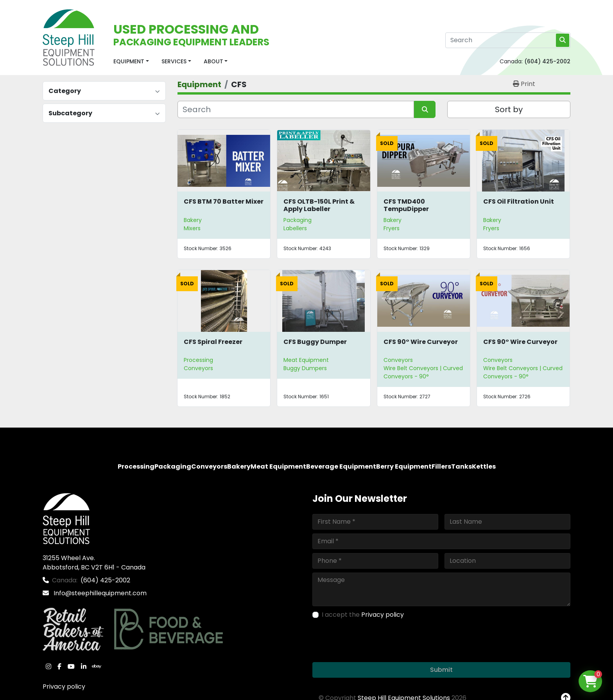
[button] (131, 62)
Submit (441, 670)
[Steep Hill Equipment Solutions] (66, 518)
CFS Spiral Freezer (213, 342)
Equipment (129, 61)
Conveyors (398, 360)
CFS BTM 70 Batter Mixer (224, 201)
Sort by (509, 109)
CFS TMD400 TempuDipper (406, 205)
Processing (198, 360)
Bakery (193, 220)
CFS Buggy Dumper (315, 342)
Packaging (298, 220)
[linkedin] (84, 666)
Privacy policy (64, 687)
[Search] (508, 40)
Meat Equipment (306, 360)
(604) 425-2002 (547, 61)
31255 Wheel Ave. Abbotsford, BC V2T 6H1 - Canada (94, 563)
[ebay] (97, 666)
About (213, 61)
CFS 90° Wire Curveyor (421, 342)
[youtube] (71, 666)
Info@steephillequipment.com (99, 593)
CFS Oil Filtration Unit (519, 201)
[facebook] (59, 666)
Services (174, 61)
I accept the (363, 615)
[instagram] (48, 666)
